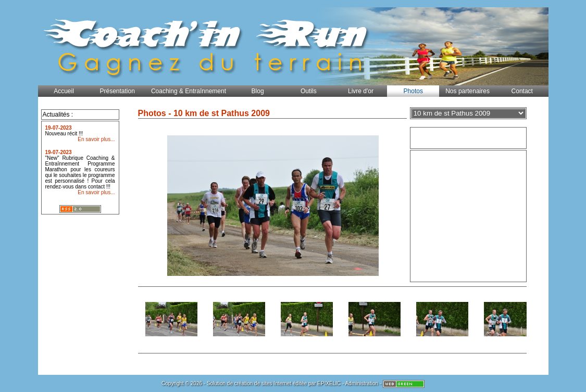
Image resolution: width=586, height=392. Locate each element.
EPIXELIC (329, 383)
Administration (362, 383)
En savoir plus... (96, 139)
